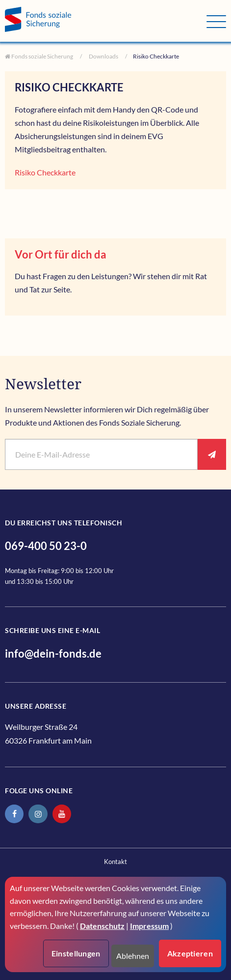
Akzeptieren (190, 953)
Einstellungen (76, 953)
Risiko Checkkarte (45, 172)
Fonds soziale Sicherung (42, 56)
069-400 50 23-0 (46, 546)
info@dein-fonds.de (53, 653)
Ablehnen (133, 956)
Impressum (149, 926)
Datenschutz (102, 926)
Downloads (103, 56)
